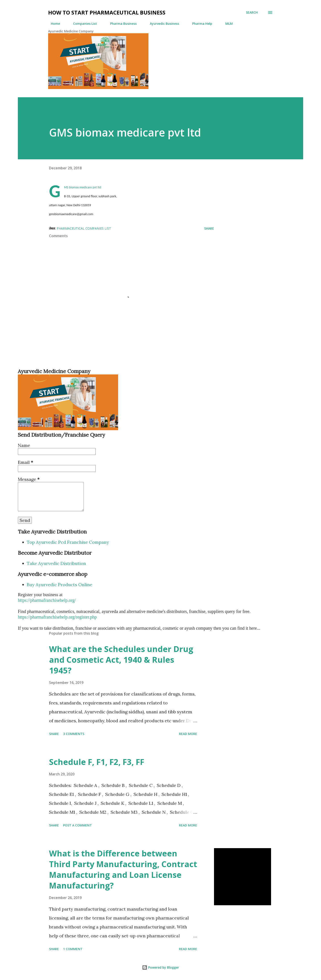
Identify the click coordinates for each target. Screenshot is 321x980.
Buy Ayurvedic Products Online (60, 584)
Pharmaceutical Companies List (84, 228)
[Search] (252, 12)
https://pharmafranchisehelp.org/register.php (57, 617)
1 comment (73, 949)
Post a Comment (77, 825)
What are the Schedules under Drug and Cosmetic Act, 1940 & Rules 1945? (121, 660)
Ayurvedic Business (162, 24)
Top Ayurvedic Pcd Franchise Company (68, 542)
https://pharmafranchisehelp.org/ (47, 600)
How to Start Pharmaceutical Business (107, 12)
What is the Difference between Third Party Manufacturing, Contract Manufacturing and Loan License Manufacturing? (123, 869)
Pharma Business (121, 24)
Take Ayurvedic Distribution (56, 563)
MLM (226, 24)
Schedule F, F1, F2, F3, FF (97, 762)
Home (53, 24)
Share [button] (209, 228)
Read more (188, 734)
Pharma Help (200, 24)
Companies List (82, 24)
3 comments (74, 734)
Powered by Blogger (160, 967)
